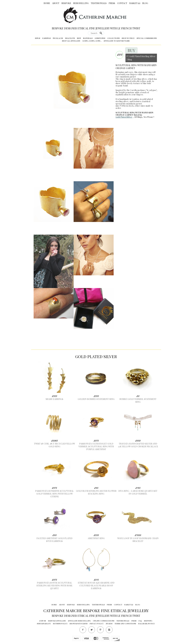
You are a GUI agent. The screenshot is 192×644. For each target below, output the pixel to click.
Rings (38, 38)
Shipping (148, 621)
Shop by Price (128, 38)
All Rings (138, 117)
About (56, 3)
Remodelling (81, 3)
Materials (88, 38)
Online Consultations (104, 621)
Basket (135, 3)
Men (79, 38)
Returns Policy (60, 624)
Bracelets (70, 38)
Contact (122, 3)
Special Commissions (147, 38)
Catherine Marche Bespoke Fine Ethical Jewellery (96, 610)
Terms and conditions (125, 624)
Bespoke (66, 3)
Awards (109, 624)
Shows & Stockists (79, 624)
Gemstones (100, 38)
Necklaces (58, 38)
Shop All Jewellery (71, 41)
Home (47, 3)
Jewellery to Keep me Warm (117, 41)
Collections (113, 38)
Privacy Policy (97, 624)
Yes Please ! (149, 117)
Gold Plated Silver (124, 117)
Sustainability (44, 624)
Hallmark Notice (146, 624)
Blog (145, 3)
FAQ (140, 621)
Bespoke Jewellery (57, 621)
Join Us (43, 621)
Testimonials (99, 3)
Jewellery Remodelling (79, 621)
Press (112, 3)
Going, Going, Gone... (92, 41)
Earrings (46, 38)
